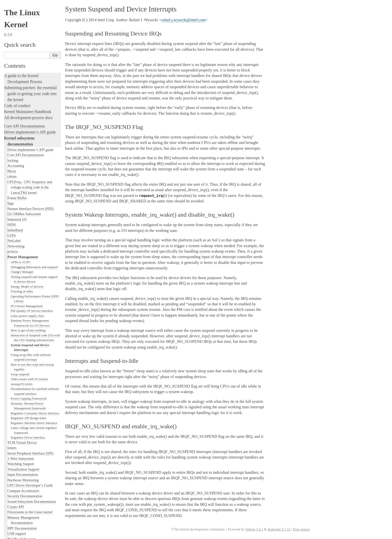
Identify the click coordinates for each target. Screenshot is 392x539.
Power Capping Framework (29, 189)
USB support (17, 324)
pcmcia (13, 42)
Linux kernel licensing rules (26, 376)
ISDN (12, 15)
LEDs (12, 26)
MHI (11, 356)
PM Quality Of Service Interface (32, 101)
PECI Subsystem (20, 362)
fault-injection (15, 418)
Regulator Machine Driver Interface (34, 214)
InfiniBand (15, 21)
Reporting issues (17, 456)
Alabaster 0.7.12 (279, 529)
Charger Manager (22, 62)
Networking (16, 37)
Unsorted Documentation (24, 506)
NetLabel (14, 31)
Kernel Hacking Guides (23, 406)
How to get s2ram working (28, 121)
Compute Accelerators (23, 281)
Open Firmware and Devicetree (29, 489)
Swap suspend (20, 165)
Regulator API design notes (29, 209)
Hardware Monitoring (23, 271)
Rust (8, 430)
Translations (14, 514)
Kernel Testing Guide (21, 400)
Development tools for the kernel (30, 394)
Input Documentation (23, 265)
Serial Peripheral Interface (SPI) (30, 244)
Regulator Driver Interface (28, 228)
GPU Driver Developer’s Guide (30, 276)
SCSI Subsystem (19, 335)
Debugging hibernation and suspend (34, 58)
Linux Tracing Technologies (26, 412)
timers (12, 238)
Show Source (15, 534)
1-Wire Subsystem (21, 249)
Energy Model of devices (27, 77)
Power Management (23, 47)
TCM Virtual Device (22, 233)
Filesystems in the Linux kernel (30, 303)
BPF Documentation (22, 319)
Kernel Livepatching (20, 424)
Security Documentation (25, 287)
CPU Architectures (19, 497)
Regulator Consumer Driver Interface (35, 204)
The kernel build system (23, 450)
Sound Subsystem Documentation (32, 292)
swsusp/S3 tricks (22, 175)
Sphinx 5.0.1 (254, 529)
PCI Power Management (27, 97)
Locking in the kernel (21, 367)
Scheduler (15, 351)
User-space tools (17, 462)
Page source (301, 529)
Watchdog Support (21, 254)
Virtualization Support (23, 260)
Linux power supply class (27, 106)
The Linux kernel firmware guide (31, 483)
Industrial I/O (17, 10)
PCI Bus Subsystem (22, 330)
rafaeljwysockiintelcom (183, 20)
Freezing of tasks (22, 82)
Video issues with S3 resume (29, 170)
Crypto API (16, 297)
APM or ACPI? (21, 53)
